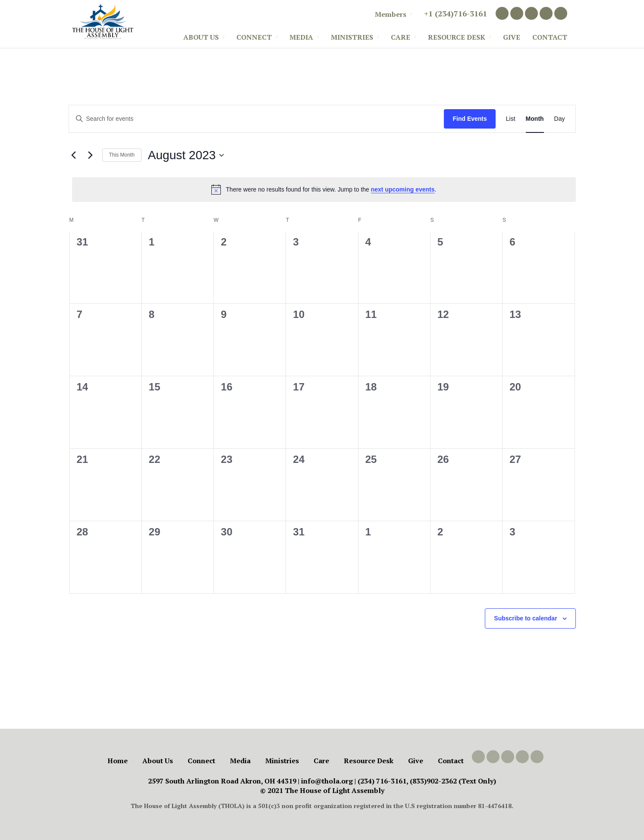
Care (401, 37)
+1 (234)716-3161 (456, 13)
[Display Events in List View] (511, 119)
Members (391, 14)
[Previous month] (74, 155)
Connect (254, 37)
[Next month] (91, 155)
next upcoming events (403, 189)
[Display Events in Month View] (535, 119)
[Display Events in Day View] (560, 119)
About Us (201, 37)
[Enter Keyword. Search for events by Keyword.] (257, 119)
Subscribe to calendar (525, 618)
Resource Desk (457, 37)
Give (512, 37)
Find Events (470, 119)
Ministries (352, 37)
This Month (122, 155)
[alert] (324, 189)
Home (118, 761)
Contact (550, 37)
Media (301, 37)
